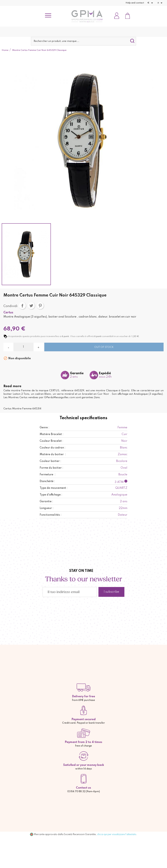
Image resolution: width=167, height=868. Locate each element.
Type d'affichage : (51, 495)
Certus (8, 313)
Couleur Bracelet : (51, 441)
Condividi (22, 306)
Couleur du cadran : (53, 448)
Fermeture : (48, 475)
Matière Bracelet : (52, 434)
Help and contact (135, 3)
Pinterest (40, 306)
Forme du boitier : (51, 468)
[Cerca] (83, 41)
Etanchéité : (47, 481)
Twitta (31, 306)
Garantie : (46, 502)
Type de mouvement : (54, 488)
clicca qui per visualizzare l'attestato (117, 834)
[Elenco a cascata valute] (151, 3)
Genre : (44, 428)
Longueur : (47, 508)
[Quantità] (23, 347)
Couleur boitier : (50, 461)
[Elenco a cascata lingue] (161, 3)
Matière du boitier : (53, 455)
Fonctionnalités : (51, 515)
